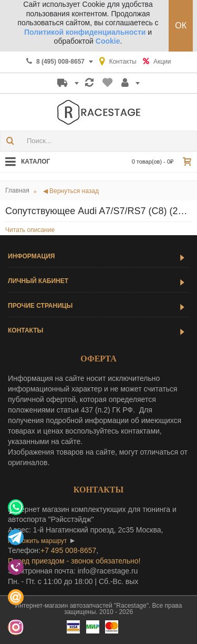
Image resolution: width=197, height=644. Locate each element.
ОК (181, 26)
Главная (17, 190)
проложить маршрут (37, 541)
